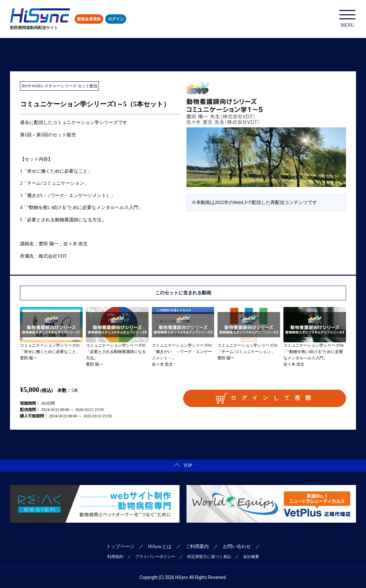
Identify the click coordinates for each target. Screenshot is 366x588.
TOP (183, 465)
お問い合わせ (237, 546)
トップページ (120, 546)
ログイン (116, 19)
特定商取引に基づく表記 (209, 557)
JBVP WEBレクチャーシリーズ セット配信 (60, 86)
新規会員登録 (89, 19)
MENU (348, 19)
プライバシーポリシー (155, 557)
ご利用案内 (197, 546)
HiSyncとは (160, 546)
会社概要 (251, 557)
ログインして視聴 (266, 398)
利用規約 (115, 557)
